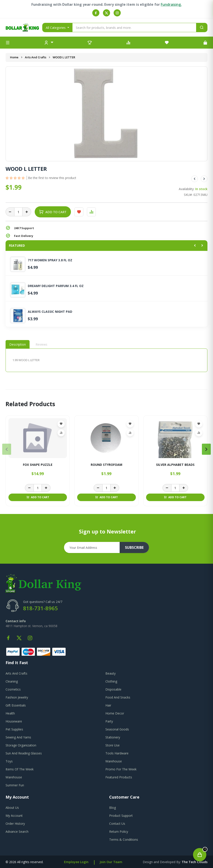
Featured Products (119, 777)
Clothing (111, 681)
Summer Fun (15, 785)
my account (14, 816)
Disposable (113, 689)
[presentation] (7, 449)
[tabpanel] (106, 360)
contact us (117, 824)
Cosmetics (13, 689)
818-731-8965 (40, 608)
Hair (108, 705)
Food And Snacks (118, 697)
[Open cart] (200, 855)
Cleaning (12, 681)
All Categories (56, 28)
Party (109, 721)
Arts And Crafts (36, 57)
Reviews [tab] (41, 344)
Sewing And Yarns (18, 737)
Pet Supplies (14, 729)
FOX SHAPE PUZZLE (38, 465)
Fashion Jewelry (17, 697)
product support (121, 816)
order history (15, 824)
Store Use (113, 745)
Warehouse (114, 761)
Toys (9, 761)
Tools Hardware (117, 753)
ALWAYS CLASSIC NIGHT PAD (50, 312)
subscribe (134, 547)
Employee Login (76, 862)
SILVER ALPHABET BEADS (175, 465)
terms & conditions (124, 839)
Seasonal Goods (117, 729)
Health (10, 713)
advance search (17, 832)
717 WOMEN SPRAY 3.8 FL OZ (50, 260)
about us (12, 808)
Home (14, 57)
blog (113, 808)
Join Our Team (111, 862)
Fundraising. (171, 4)
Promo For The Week (121, 769)
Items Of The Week (20, 769)
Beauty (111, 673)
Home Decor (115, 713)
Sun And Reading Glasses (24, 753)
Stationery (113, 737)
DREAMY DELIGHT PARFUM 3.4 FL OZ (56, 286)
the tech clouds (195, 862)
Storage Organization (21, 745)
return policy (119, 832)
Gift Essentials (16, 705)
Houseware (14, 721)
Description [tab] (18, 344)
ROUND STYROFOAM (106, 465)
